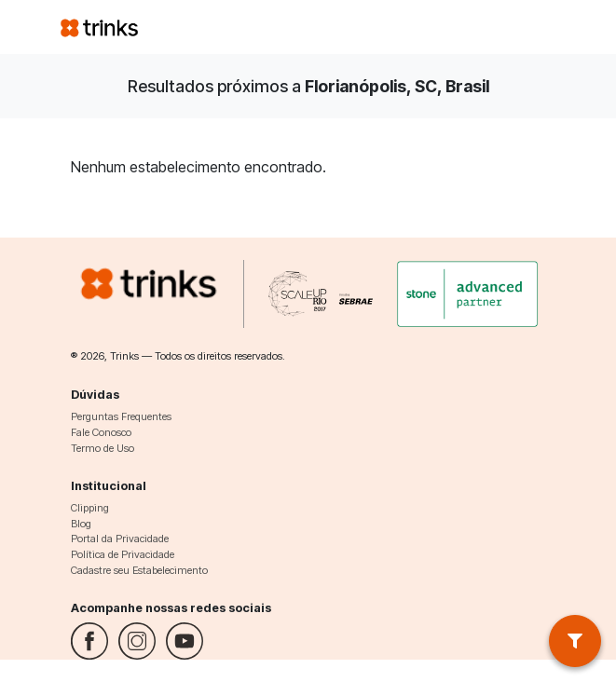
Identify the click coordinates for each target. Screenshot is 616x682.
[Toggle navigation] (534, 27)
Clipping (90, 508)
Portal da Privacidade (120, 539)
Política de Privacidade (123, 554)
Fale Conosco (101, 432)
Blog (81, 524)
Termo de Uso (103, 448)
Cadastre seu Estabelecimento (139, 570)
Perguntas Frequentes (121, 416)
